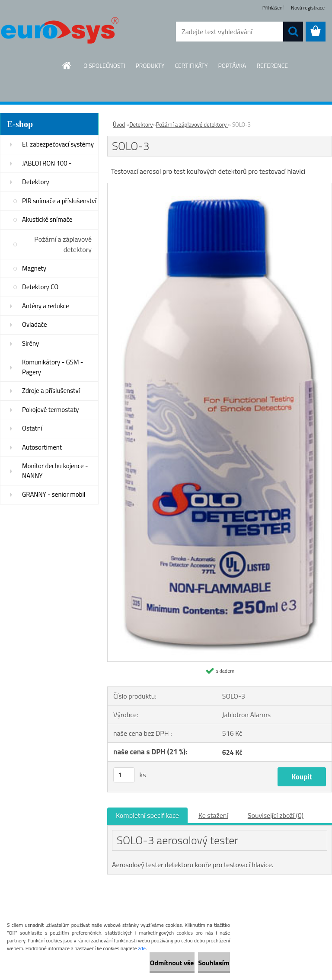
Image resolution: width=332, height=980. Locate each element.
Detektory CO (40, 287)
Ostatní (32, 428)
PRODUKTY (150, 65)
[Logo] (59, 32)
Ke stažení (213, 815)
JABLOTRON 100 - (47, 163)
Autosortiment (42, 447)
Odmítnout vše (141, 963)
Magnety (34, 268)
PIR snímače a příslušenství (59, 201)
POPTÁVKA (232, 65)
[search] (293, 32)
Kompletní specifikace (147, 815)
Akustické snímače (47, 219)
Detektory (36, 182)
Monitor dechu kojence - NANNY (55, 471)
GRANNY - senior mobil (54, 494)
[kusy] (124, 775)
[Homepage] (67, 65)
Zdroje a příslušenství (51, 391)
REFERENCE (272, 65)
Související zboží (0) (276, 815)
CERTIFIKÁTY (191, 65)
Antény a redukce (46, 306)
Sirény (30, 343)
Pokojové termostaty (50, 410)
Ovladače (35, 324)
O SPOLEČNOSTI (104, 65)
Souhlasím (203, 963)
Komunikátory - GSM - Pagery (53, 367)
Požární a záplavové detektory (63, 244)
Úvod (119, 124)
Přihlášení (273, 8)
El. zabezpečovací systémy (58, 144)
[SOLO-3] (220, 187)
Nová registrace (308, 8)
